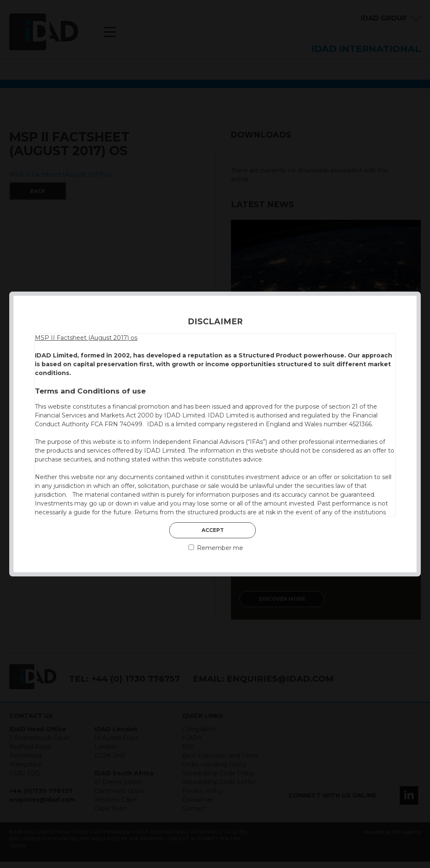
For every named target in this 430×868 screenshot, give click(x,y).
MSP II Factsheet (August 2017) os (86, 338)
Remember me (216, 548)
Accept (213, 530)
